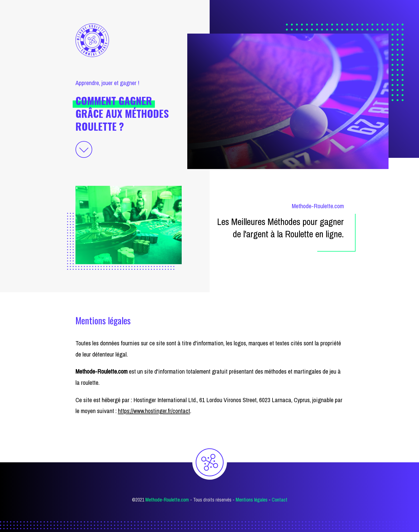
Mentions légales (252, 500)
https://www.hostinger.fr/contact (154, 411)
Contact (280, 500)
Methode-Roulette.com (167, 500)
